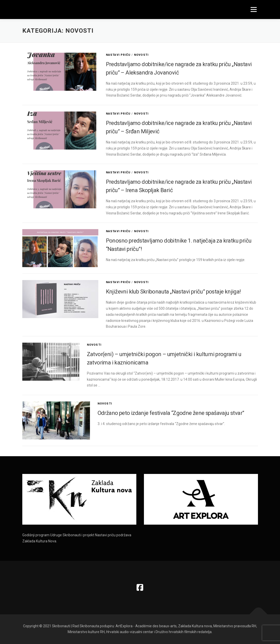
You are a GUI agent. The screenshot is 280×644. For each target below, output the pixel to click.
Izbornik (254, 9)
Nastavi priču (118, 55)
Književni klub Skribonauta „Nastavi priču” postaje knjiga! (173, 292)
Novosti (141, 55)
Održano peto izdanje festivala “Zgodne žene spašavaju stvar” (171, 413)
